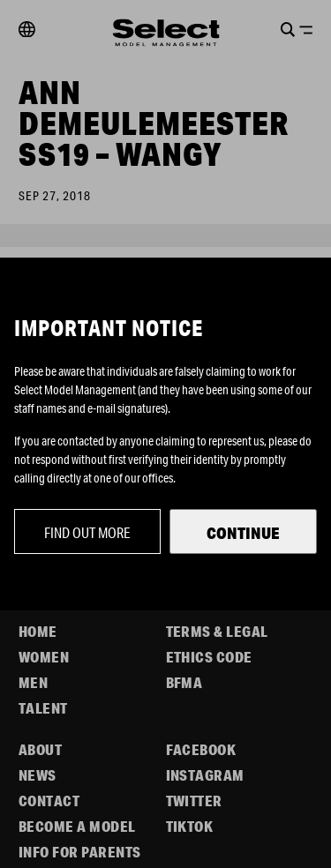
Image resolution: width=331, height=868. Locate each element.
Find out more (87, 532)
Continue (243, 533)
